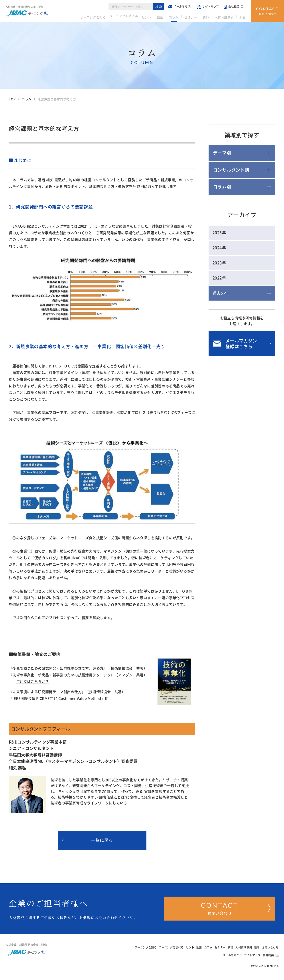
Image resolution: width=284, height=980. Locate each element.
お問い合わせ (267, 11)
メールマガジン (183, 7)
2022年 (219, 278)
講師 (209, 16)
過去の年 (221, 293)
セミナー (195, 16)
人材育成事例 (226, 16)
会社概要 (236, 7)
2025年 (219, 233)
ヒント (154, 16)
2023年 (219, 263)
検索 (161, 7)
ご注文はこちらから (33, 682)
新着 (243, 16)
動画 (167, 16)
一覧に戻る (88, 842)
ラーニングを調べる (131, 16)
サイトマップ (210, 7)
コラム (179, 16)
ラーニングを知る (99, 16)
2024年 (219, 248)
